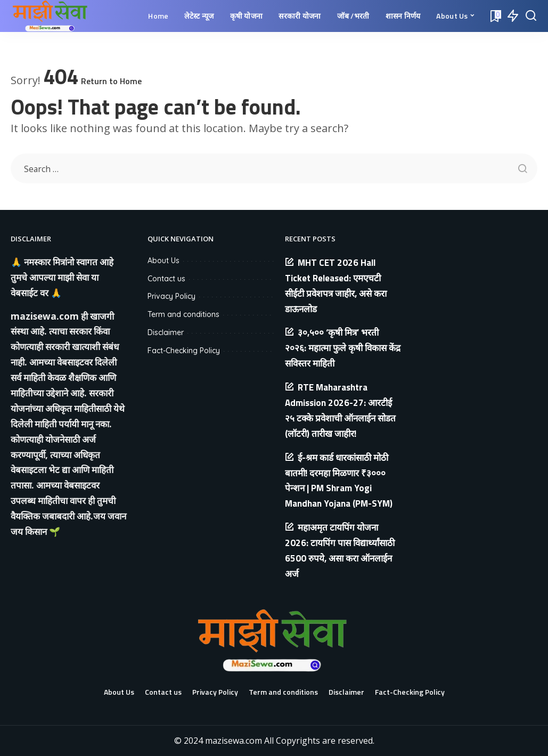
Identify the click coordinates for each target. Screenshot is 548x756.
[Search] (531, 16)
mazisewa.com (45, 316)
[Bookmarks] (495, 16)
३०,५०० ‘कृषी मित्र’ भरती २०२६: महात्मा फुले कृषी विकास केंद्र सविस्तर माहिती (343, 348)
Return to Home (111, 81)
